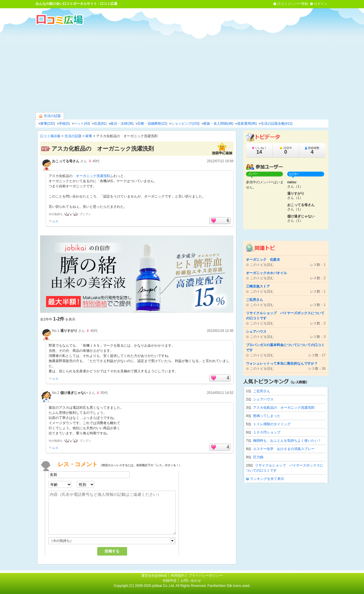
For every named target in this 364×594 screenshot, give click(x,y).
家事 (89, 136)
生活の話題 (50, 116)
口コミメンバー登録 (293, 4)
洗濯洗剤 (103, 176)
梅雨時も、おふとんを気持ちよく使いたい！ (287, 441)
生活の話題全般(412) (277, 124)
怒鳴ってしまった (267, 416)
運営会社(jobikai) (155, 575)
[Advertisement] (182, 68)
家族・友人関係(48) (218, 124)
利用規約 (178, 575)
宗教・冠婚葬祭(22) (152, 124)
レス (55, 221)
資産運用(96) (247, 124)
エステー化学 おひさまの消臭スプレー (284, 449)
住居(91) (100, 124)
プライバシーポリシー (206, 575)
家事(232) (48, 124)
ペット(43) (82, 124)
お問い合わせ (191, 581)
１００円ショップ (267, 432)
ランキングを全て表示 (267, 479)
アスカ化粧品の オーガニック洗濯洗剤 (284, 408)
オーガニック (86, 176)
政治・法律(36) (122, 124)
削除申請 (170, 581)
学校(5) (64, 124)
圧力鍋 (258, 457)
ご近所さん (262, 391)
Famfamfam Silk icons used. (229, 586)
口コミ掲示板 (50, 136)
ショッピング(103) (185, 124)
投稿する (112, 551)
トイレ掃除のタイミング (272, 424)
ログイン (321, 4)
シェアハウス (263, 399)
